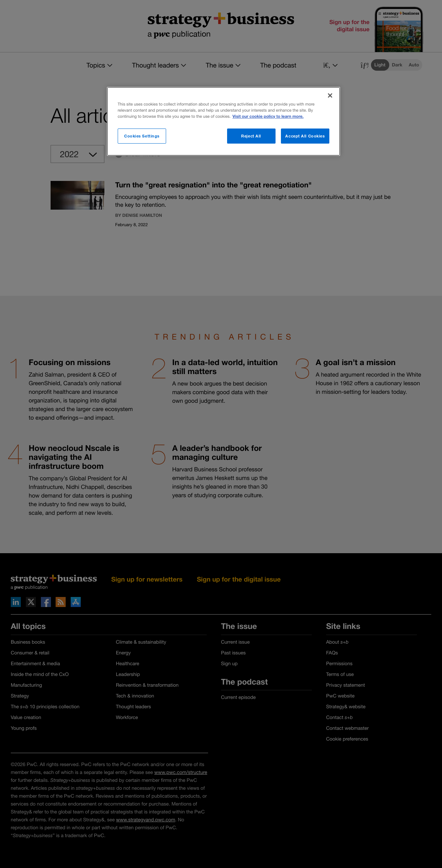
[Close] (330, 95)
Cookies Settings (142, 136)
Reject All (251, 136)
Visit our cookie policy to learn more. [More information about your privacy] (268, 116)
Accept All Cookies (305, 136)
